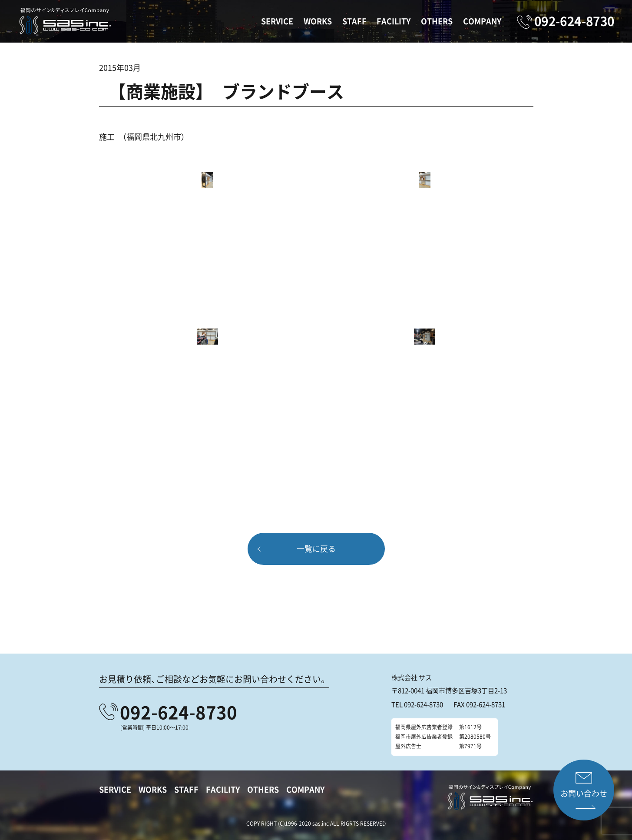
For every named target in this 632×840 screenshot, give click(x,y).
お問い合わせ (584, 793)
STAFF (354, 21)
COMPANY (482, 21)
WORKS (318, 21)
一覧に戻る (316, 549)
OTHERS (437, 21)
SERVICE (277, 21)
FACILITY (394, 21)
